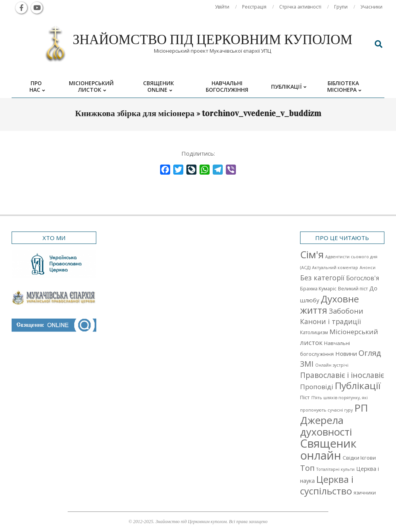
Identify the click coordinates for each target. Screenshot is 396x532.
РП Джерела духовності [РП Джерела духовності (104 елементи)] (334, 420)
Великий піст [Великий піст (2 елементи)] (353, 289)
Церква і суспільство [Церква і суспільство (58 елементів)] (327, 485)
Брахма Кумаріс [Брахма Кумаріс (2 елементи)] (318, 289)
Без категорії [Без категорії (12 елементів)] (322, 278)
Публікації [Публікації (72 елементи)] (358, 385)
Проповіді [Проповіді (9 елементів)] (317, 387)
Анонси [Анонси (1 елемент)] (368, 268)
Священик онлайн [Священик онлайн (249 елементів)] (328, 449)
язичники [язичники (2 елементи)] (365, 493)
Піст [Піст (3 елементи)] (305, 397)
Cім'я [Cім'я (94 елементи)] (312, 255)
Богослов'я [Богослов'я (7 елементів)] (363, 278)
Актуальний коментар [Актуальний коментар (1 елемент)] (335, 268)
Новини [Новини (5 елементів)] (346, 354)
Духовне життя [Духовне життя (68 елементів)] (329, 304)
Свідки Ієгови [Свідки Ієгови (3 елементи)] (359, 458)
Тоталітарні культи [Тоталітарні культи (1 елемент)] (335, 469)
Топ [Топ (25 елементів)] (307, 468)
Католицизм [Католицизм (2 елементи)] (314, 332)
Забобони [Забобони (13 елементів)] (346, 311)
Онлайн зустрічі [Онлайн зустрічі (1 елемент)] (332, 365)
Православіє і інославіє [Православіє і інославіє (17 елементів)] (342, 375)
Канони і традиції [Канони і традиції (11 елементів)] (330, 321)
